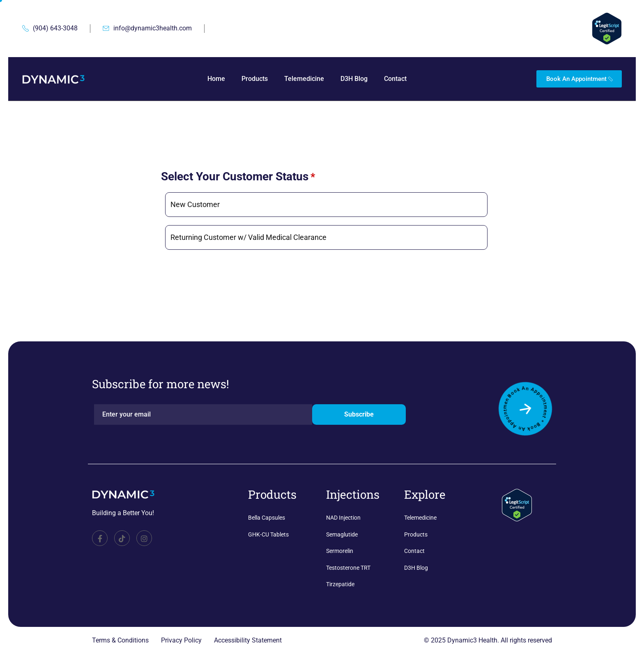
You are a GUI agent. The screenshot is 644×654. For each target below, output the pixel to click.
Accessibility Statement (248, 640)
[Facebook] (100, 538)
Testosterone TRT (348, 568)
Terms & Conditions (120, 640)
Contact (395, 79)
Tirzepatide (340, 584)
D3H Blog (354, 79)
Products (255, 79)
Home (216, 79)
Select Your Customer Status (238, 177)
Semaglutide (342, 534)
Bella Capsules (267, 518)
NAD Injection (343, 518)
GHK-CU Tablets (268, 534)
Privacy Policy (181, 640)
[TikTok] (122, 538)
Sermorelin (340, 551)
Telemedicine (304, 79)
